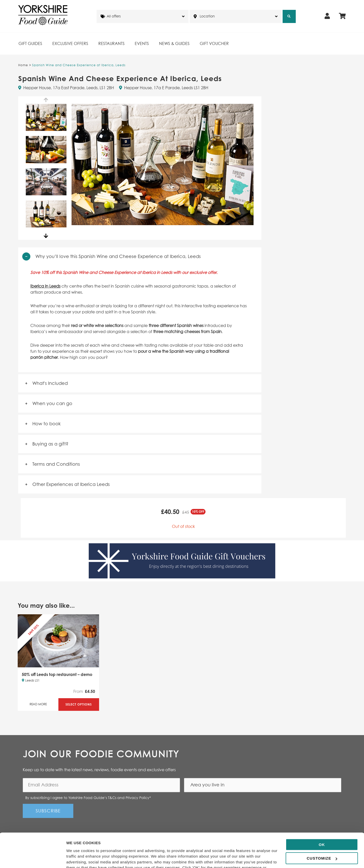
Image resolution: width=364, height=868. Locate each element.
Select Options (79, 704)
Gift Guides (30, 44)
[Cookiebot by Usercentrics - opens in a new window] (33, 858)
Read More (38, 705)
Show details (78, 858)
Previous (46, 100)
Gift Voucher (214, 44)
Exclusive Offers (70, 44)
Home (23, 65)
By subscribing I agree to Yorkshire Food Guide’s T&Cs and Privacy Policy (88, 798)
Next (46, 236)
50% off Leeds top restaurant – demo (57, 674)
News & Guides (174, 44)
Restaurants (111, 44)
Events (142, 44)
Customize (322, 829)
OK (322, 815)
